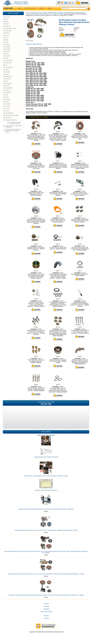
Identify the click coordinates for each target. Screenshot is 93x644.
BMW (7, 25)
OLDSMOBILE (9, 92)
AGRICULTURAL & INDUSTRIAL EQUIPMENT (14, 130)
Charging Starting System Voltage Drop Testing (46, 461)
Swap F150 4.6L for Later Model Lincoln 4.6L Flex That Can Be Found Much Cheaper (46, 480)
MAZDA (7, 78)
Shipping (46, 610)
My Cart (47, 622)
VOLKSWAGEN (9, 117)
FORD (7, 44)
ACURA (7, 21)
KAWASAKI (8, 67)
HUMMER (8, 51)
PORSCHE (8, 96)
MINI (7, 85)
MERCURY (8, 83)
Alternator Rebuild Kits (11, 124)
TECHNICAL (9, 122)
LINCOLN (8, 76)
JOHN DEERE (9, 64)
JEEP (7, 62)
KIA (6, 69)
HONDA (7, 48)
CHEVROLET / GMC (11, 32)
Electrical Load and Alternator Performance (46, 494)
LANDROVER (9, 71)
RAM (7, 99)
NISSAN (7, 89)
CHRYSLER (8, 35)
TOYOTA (8, 112)
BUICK (7, 28)
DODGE (7, 37)
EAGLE (7, 39)
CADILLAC (8, 30)
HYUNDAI (8, 53)
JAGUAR (8, 60)
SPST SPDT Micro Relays (12, 119)
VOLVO (7, 115)
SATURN (8, 103)
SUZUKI (7, 110)
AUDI (7, 23)
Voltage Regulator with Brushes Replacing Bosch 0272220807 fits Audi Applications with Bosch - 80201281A (46, 513)
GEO (7, 46)
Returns (46, 613)
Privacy (50, 12)
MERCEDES (9, 80)
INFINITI (7, 55)
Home (27, 16)
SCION (7, 106)
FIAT (7, 41)
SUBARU (8, 108)
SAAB (7, 101)
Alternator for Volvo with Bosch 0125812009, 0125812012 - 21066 (13, 135)
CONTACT (42, 12)
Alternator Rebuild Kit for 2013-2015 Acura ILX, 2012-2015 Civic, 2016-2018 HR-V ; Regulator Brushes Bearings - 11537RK (46, 534)
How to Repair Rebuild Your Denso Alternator (15, 127)
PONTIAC (8, 94)
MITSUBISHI (9, 87)
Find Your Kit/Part (30, 12)
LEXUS (7, 73)
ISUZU (7, 57)
